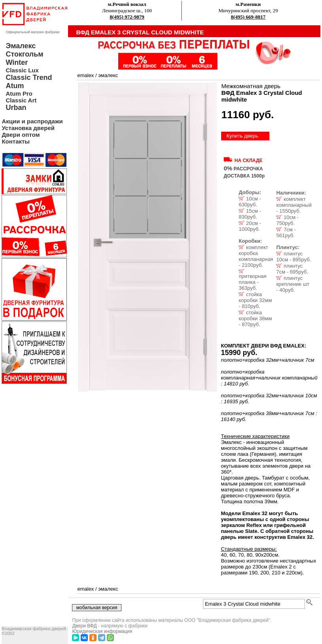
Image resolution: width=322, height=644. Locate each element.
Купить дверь (242, 136)
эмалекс (108, 75)
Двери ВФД (84, 626)
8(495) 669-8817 (248, 17)
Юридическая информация (102, 631)
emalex (85, 75)
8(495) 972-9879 (127, 17)
